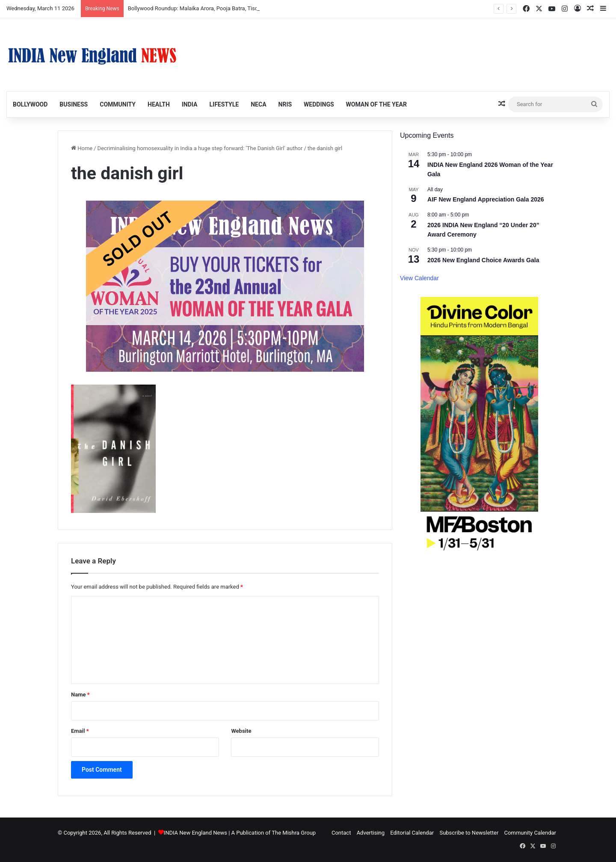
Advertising (371, 833)
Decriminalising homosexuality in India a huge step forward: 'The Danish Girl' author (200, 148)
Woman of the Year (376, 104)
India (190, 104)
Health (159, 104)
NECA (258, 104)
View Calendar (419, 278)
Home (82, 148)
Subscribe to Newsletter (469, 833)
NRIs (285, 104)
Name (80, 695)
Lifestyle (224, 104)
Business (74, 104)
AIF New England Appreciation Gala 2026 (486, 199)
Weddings (319, 104)
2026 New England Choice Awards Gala (483, 260)
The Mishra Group (294, 833)
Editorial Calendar (412, 833)
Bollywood (30, 104)
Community (118, 104)
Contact (341, 833)
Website (241, 731)
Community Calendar (530, 833)
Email (80, 731)
